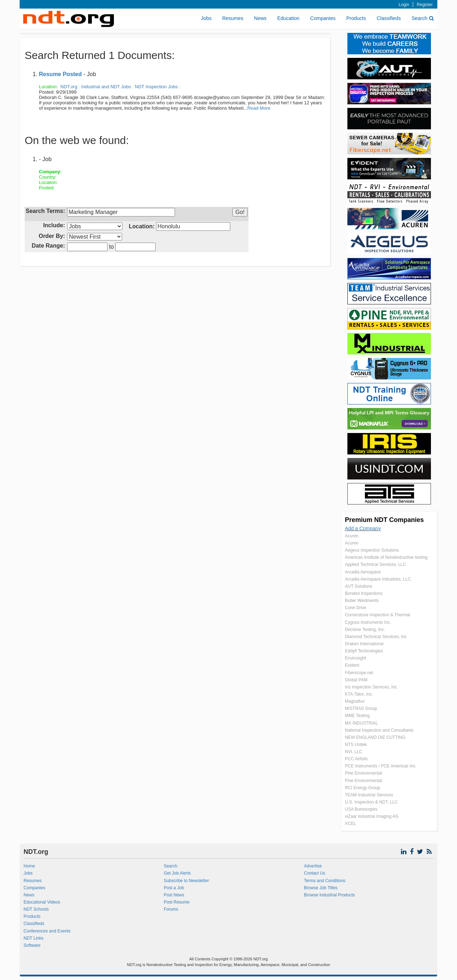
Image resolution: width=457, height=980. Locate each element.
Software (32, 945)
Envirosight (355, 658)
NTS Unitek (356, 745)
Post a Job (174, 888)
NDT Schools (36, 909)
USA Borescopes (361, 809)
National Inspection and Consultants (379, 730)
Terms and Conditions (325, 881)
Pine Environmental (363, 773)
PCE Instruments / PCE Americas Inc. (381, 766)
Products (356, 18)
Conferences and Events (47, 931)
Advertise (313, 866)
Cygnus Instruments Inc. (368, 622)
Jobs (206, 18)
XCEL (350, 824)
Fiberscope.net (359, 673)
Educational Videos (42, 902)
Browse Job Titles (321, 888)
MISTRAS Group (361, 708)
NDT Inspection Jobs (156, 87)
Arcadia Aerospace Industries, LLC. (378, 579)
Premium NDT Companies (384, 520)
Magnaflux (355, 701)
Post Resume (177, 902)
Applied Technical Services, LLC (375, 564)
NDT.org (69, 87)
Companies (323, 18)
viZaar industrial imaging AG (372, 816)
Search (423, 18)
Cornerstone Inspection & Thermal (378, 615)
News (260, 18)
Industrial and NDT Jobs (106, 87)
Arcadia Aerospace (363, 572)
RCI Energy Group (363, 788)
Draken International (364, 644)
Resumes (233, 18)
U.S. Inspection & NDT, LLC (371, 802)
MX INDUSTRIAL (361, 723)
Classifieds (389, 18)
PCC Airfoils (356, 759)
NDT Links (34, 938)
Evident (352, 665)
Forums (171, 909)
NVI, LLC (354, 752)
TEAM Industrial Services (369, 795)
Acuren (352, 536)
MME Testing (357, 716)
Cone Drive (356, 608)
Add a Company (363, 528)
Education (288, 18)
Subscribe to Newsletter (187, 881)
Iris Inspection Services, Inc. (371, 687)
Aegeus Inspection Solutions (372, 550)
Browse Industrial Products (329, 895)
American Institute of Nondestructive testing (386, 557)
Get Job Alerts (177, 873)
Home (29, 866)
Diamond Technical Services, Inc (376, 637)
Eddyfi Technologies (364, 651)
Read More (259, 108)
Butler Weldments (362, 601)
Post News (174, 895)
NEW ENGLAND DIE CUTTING (375, 737)
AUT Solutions (358, 586)
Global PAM (356, 680)
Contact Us (314, 873)
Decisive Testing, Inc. (365, 630)
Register (425, 5)
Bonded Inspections (364, 593)
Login (404, 5)
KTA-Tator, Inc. (359, 694)
